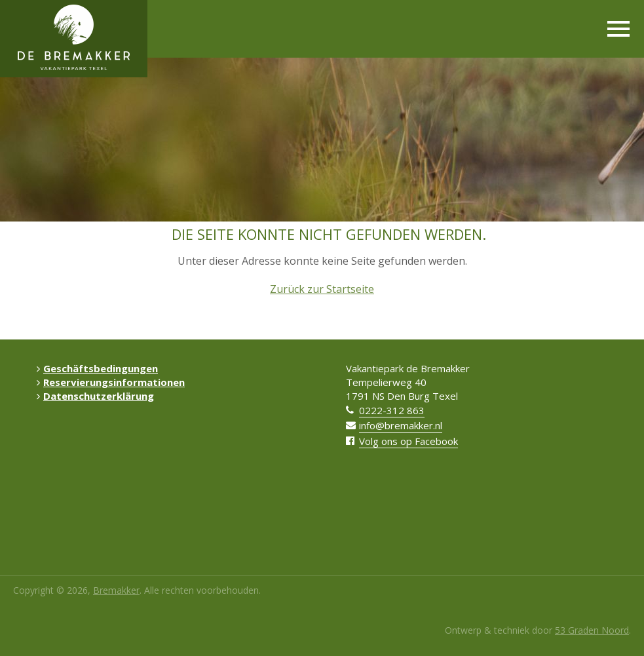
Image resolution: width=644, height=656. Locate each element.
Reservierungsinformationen (111, 382)
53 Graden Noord (592, 630)
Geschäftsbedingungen (97, 368)
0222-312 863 (392, 410)
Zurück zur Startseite (322, 289)
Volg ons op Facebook (408, 441)
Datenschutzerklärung (95, 396)
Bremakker (116, 590)
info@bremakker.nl (401, 425)
